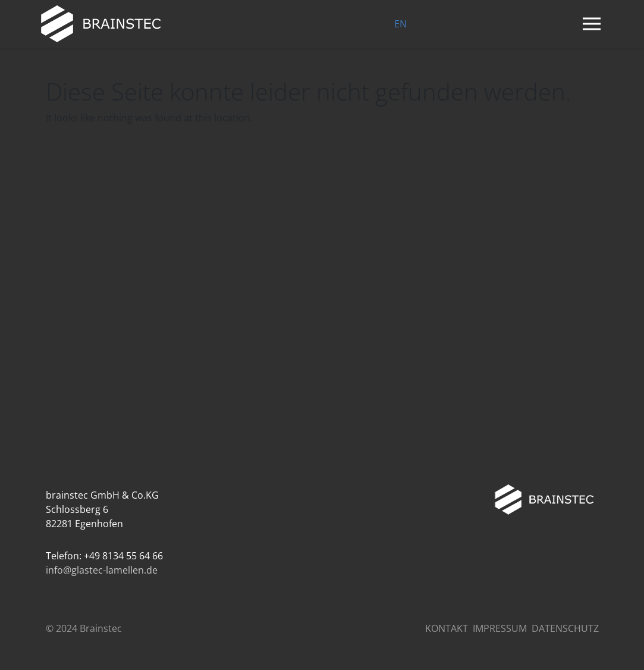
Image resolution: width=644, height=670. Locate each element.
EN (400, 24)
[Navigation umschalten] (592, 24)
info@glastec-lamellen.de (102, 570)
